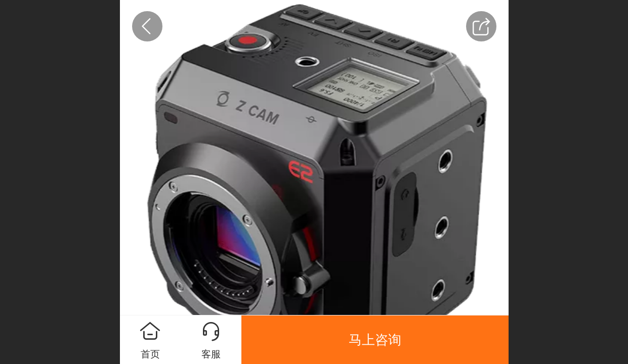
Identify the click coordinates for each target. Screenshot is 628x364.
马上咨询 (375, 340)
